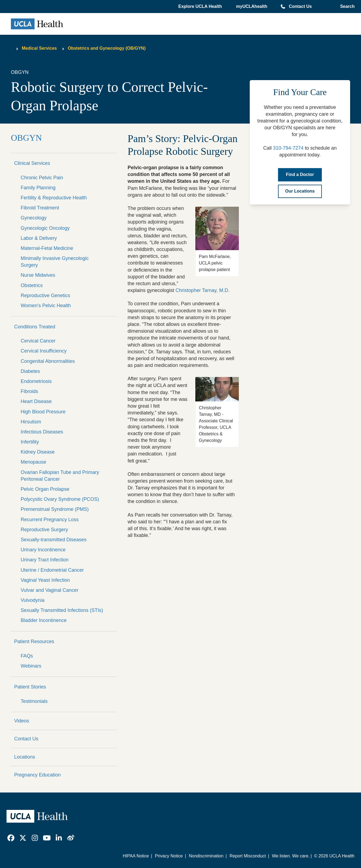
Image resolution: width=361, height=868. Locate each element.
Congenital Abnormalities (48, 361)
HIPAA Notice (136, 856)
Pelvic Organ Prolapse (45, 489)
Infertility (30, 442)
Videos (22, 721)
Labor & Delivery (39, 238)
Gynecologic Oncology (45, 228)
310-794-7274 (288, 148)
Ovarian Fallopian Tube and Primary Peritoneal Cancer (60, 476)
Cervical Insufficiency (44, 351)
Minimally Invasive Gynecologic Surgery (55, 262)
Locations (25, 757)
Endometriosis (36, 381)
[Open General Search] (346, 7)
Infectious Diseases (42, 432)
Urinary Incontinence (43, 550)
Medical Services (39, 48)
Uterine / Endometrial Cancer (52, 570)
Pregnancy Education (37, 775)
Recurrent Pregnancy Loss (50, 520)
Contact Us (300, 6)
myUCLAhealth (252, 6)
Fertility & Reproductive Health (54, 198)
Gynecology (34, 218)
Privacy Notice (169, 856)
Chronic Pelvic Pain (42, 178)
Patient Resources (34, 641)
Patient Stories (30, 687)
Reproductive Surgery (44, 530)
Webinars (31, 666)
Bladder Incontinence (44, 620)
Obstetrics (32, 285)
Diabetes (30, 371)
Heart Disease (36, 401)
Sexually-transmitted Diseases (54, 540)
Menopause (33, 462)
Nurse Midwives (38, 275)
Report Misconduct (248, 856)
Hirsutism (31, 422)
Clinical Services (32, 163)
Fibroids (29, 391)
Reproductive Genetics (45, 295)
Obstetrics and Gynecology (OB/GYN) (107, 48)
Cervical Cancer (38, 341)
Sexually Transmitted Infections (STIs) (62, 610)
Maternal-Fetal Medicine (47, 248)
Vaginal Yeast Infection (45, 580)
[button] (200, 7)
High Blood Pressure (43, 412)
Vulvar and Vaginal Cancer (50, 590)
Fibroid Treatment (40, 208)
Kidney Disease (38, 452)
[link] (11, 838)
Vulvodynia (33, 600)
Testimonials (34, 701)
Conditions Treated (35, 327)
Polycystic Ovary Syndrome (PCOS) (60, 499)
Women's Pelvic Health (46, 306)
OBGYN (26, 138)
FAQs (27, 656)
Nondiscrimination (206, 856)
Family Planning (38, 188)
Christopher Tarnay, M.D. (202, 290)
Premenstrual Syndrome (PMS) (55, 509)
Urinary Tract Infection (45, 560)
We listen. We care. (291, 856)
